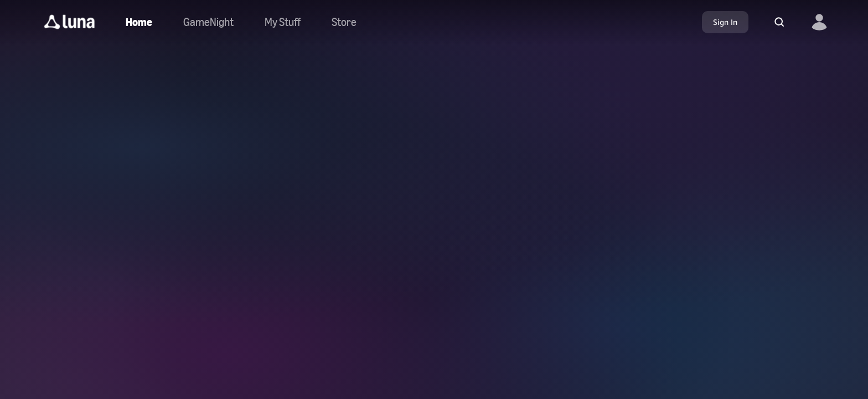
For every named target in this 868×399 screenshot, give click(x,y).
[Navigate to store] (344, 22)
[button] (69, 22)
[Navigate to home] (139, 22)
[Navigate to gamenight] (208, 22)
